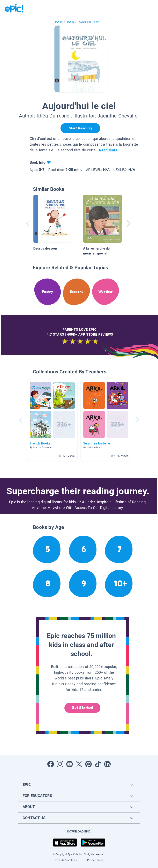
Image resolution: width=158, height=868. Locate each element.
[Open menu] (151, 9)
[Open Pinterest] (88, 764)
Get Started (82, 708)
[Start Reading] (80, 128)
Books (71, 22)
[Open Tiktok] (98, 764)
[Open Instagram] (60, 764)
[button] (52, 420)
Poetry (59, 22)
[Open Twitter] (79, 764)
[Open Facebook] (51, 764)
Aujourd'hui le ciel (89, 22)
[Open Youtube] (70, 764)
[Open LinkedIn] (107, 764)
